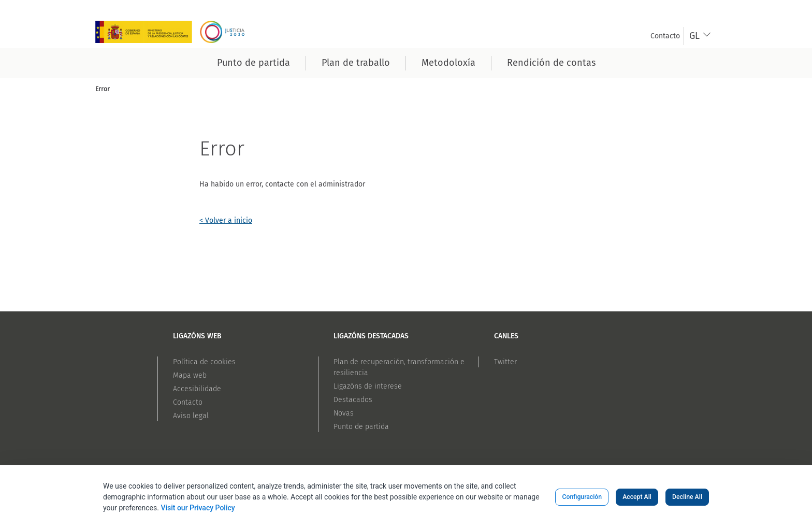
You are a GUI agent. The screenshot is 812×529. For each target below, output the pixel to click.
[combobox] (700, 36)
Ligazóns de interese (368, 386)
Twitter (505, 362)
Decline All (687, 497)
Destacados (353, 400)
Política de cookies (204, 362)
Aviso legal (191, 416)
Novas (344, 413)
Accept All (637, 497)
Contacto (188, 402)
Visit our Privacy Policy (198, 508)
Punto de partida (361, 427)
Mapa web (190, 375)
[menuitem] (665, 36)
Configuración (582, 497)
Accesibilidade (197, 389)
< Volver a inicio (226, 220)
